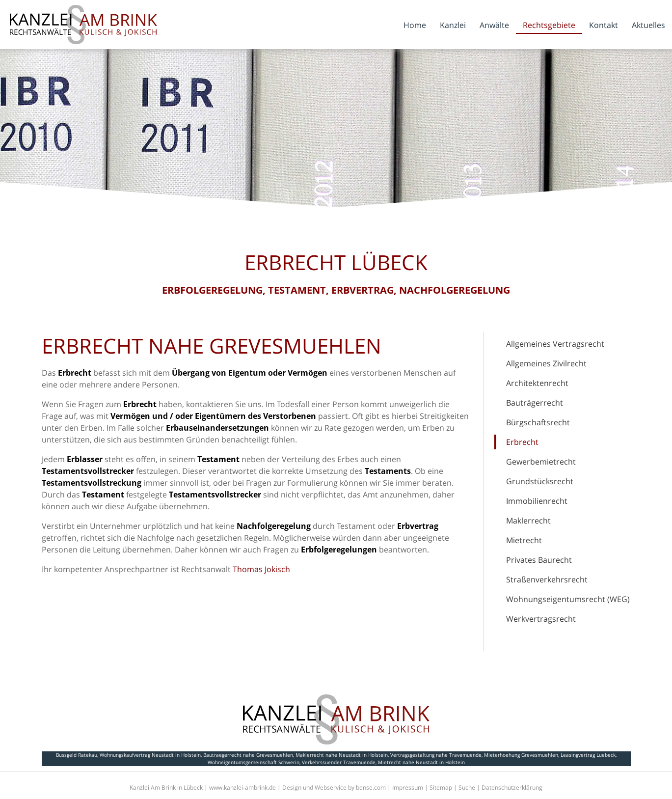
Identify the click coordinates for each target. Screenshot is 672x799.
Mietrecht (524, 540)
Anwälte (494, 25)
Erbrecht (522, 442)
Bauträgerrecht (535, 403)
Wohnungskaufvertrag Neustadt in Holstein (150, 755)
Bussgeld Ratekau (77, 755)
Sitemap (441, 787)
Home (415, 25)
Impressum (408, 787)
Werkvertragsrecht (541, 619)
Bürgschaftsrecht (538, 422)
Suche (467, 787)
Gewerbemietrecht (541, 462)
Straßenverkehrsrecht (547, 579)
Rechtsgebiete (549, 25)
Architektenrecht (537, 383)
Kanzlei (453, 25)
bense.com (371, 787)
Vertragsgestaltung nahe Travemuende (436, 755)
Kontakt (604, 25)
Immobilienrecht (537, 501)
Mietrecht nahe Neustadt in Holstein (421, 762)
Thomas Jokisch (261, 569)
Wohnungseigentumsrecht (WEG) (568, 599)
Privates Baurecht (539, 560)
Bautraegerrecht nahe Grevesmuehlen (248, 755)
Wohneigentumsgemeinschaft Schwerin (254, 762)
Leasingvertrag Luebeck (588, 755)
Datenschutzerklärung (512, 787)
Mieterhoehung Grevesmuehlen (521, 755)
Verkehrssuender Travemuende (339, 762)
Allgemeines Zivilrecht (546, 363)
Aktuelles (648, 25)
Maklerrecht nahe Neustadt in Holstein (342, 755)
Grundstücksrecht (540, 481)
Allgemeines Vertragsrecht (555, 344)
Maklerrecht (528, 521)
